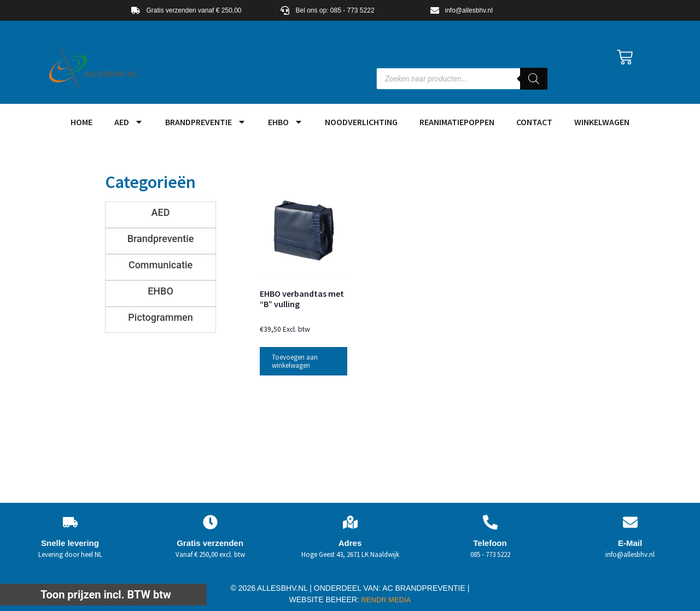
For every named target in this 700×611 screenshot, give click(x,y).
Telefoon (490, 543)
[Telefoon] (490, 522)
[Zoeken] (534, 79)
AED (129, 122)
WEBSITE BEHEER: (324, 600)
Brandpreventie (206, 122)
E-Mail (630, 543)
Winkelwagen (602, 122)
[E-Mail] (630, 522)
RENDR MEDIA (385, 600)
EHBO (285, 122)
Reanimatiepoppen (457, 122)
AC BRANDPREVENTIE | (426, 588)
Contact (534, 122)
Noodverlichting (361, 122)
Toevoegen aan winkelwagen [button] (295, 361)
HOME (81, 122)
